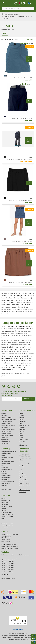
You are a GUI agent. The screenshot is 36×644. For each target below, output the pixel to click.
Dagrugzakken (6, 464)
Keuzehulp (6, 449)
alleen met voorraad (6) (13, 39)
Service (4, 508)
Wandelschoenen (7, 421)
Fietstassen (5, 468)
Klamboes (4, 486)
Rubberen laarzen (25, 486)
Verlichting (5, 443)
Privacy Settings (18, 630)
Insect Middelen (6, 433)
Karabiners (23, 474)
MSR (21, 423)
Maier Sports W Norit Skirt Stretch (22, 119)
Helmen (22, 472)
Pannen (22, 482)
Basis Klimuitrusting (7, 454)
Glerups (22, 415)
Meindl (21, 413)
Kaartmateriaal (6, 478)
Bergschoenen (6, 427)
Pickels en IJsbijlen (25, 484)
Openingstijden (6, 501)
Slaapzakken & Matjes (8, 429)
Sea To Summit (24, 439)
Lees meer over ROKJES (8, 30)
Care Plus (22, 431)
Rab (21, 433)
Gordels (22, 468)
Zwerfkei (22, 429)
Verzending (5, 504)
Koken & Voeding (6, 417)
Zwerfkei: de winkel (7, 514)
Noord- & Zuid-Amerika (8, 425)
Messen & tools (24, 478)
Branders (22, 462)
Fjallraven (22, 427)
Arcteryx (22, 417)
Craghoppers (23, 421)
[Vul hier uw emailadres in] (12, 399)
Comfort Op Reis (6, 431)
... (19, 14)
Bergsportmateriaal (25, 458)
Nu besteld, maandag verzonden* (16, 555)
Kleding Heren (6, 423)
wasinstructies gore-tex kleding (12, 368)
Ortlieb (21, 437)
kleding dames (20, 374)
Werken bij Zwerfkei (7, 516)
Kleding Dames (6, 441)
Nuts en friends (24, 480)
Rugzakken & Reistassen (9, 419)
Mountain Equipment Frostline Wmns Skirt (19, 160)
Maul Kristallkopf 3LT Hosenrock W (21, 78)
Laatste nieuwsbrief (7, 524)
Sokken (4, 413)
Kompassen (23, 476)
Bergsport (4, 415)
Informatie (6, 496)
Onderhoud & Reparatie (25, 450)
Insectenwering (6, 476)
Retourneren (5, 503)
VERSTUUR (28, 399)
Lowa (21, 419)
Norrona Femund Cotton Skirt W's (22, 241)
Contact (4, 499)
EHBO (3, 466)
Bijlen (3, 460)
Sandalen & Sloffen (7, 435)
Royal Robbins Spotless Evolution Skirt (20, 201)
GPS (21, 470)
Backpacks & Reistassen (9, 452)
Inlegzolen (4, 474)
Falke (21, 435)
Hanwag (22, 441)
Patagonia (21, 327)
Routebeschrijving (7, 506)
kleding (25, 365)
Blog (3, 518)
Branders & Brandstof (8, 462)
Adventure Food (24, 425)
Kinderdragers (6, 484)
